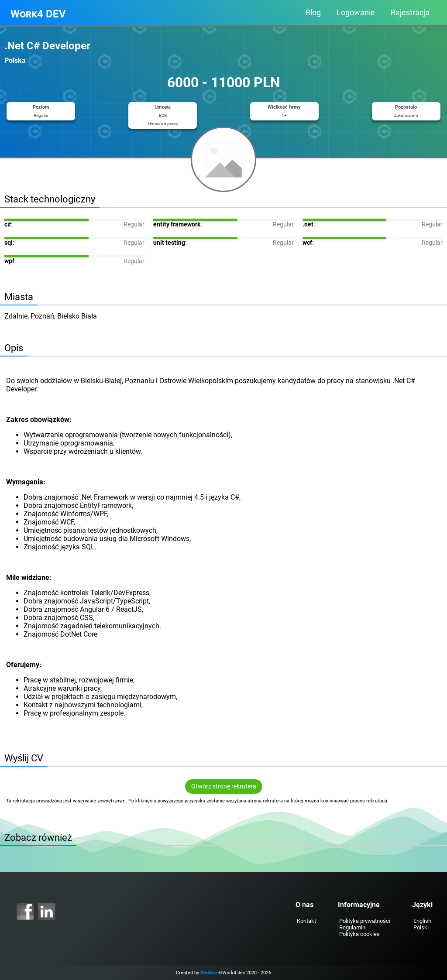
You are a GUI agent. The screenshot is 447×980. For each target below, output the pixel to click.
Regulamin (352, 927)
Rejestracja (410, 13)
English (422, 921)
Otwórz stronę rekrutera (224, 786)
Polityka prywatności (365, 921)
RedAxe (209, 973)
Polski (421, 927)
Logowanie (356, 13)
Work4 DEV (38, 14)
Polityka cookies (359, 934)
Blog (313, 13)
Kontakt (306, 921)
